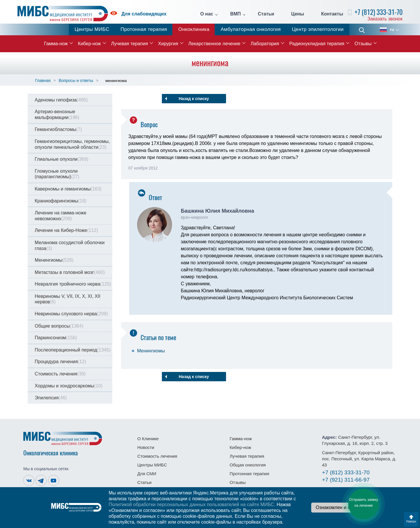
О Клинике (148, 439)
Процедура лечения (60, 362)
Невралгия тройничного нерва (73, 284)
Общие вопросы (59, 326)
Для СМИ (147, 474)
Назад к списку (194, 99)
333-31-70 (346, 472)
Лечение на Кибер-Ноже (66, 230)
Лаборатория (265, 44)
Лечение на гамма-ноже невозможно (61, 216)
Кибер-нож (89, 44)
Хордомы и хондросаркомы (69, 386)
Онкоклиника (194, 29)
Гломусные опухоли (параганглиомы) (57, 174)
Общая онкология (248, 465)
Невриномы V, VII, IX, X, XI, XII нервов (68, 299)
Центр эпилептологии (318, 29)
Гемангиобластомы (58, 129)
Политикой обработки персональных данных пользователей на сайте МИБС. (192, 505)
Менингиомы (54, 260)
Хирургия (168, 44)
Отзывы (363, 44)
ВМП (235, 14)
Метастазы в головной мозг (70, 272)
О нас (206, 14)
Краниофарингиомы (61, 201)
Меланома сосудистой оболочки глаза (70, 245)
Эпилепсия (51, 398)
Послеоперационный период (73, 350)
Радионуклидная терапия (317, 44)
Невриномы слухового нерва (71, 314)
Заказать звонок (385, 19)
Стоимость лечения (60, 374)
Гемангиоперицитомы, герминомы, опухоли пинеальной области (72, 144)
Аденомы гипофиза (61, 100)
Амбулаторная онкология (251, 29)
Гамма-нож (56, 44)
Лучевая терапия (129, 44)
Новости (146, 447)
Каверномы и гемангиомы (68, 189)
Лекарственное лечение (215, 44)
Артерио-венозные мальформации (57, 114)
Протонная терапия (144, 29)
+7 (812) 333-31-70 (379, 12)
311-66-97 (346, 480)
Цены (297, 14)
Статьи (266, 14)
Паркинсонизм (56, 338)
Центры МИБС (92, 29)
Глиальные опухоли (62, 159)
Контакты (332, 14)
